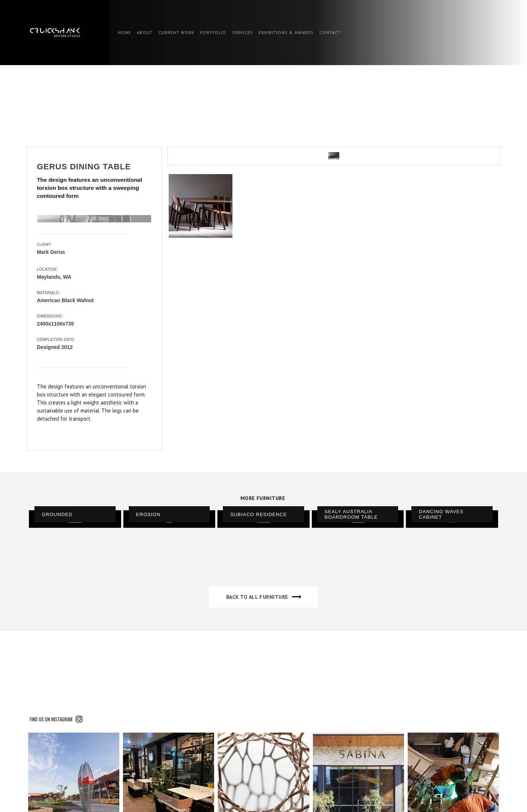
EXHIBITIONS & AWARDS (286, 32)
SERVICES (242, 32)
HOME (124, 32)
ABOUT (145, 32)
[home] (55, 33)
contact (330, 32)
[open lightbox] (334, 156)
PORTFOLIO (213, 32)
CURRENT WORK (176, 32)
